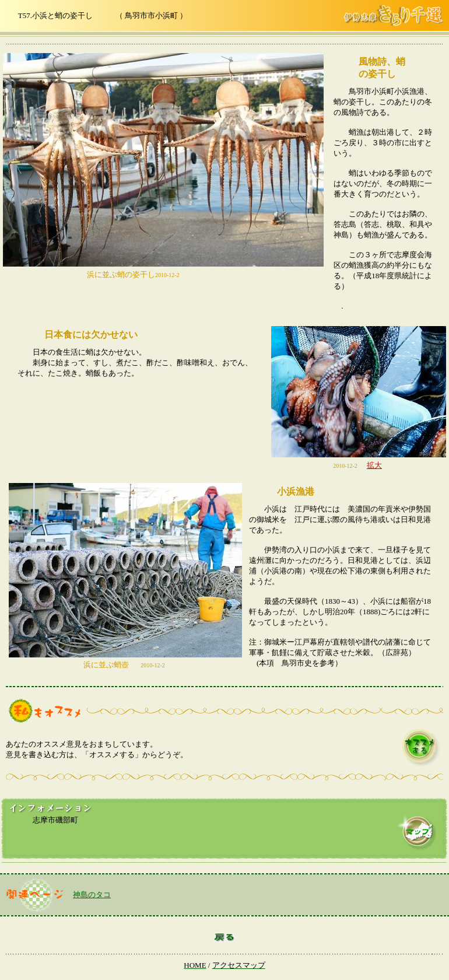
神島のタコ (92, 895)
